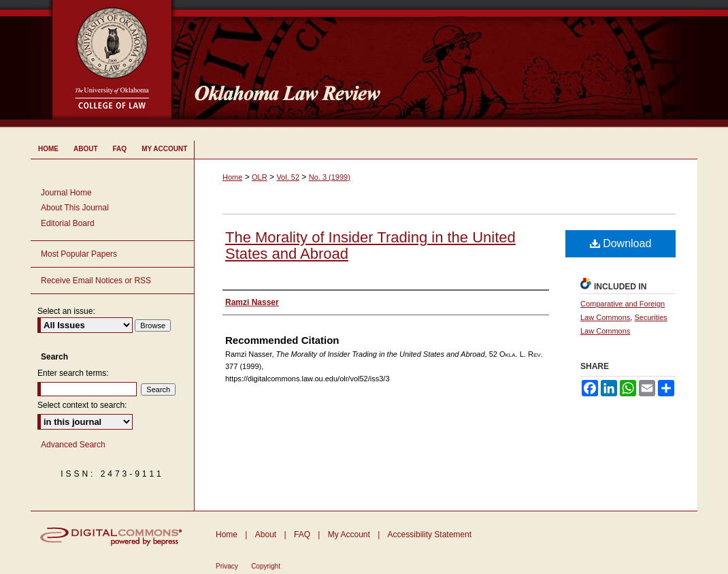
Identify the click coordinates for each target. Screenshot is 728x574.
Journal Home (66, 193)
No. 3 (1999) (330, 177)
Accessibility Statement (430, 535)
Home (232, 177)
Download (621, 243)
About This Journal (75, 208)
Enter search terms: (73, 373)
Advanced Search (73, 445)
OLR (260, 177)
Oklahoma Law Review (441, 64)
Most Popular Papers (79, 254)
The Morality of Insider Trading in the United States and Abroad (370, 245)
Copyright (266, 566)
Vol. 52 (288, 177)
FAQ (302, 535)
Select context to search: (82, 405)
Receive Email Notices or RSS (96, 281)
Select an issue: (66, 311)
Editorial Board (68, 223)
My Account (349, 535)
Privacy (227, 566)
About (266, 535)
